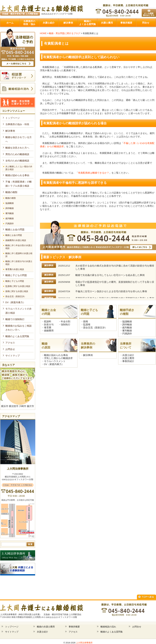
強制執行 (66, 324)
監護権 (87, 324)
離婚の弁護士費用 (46, 627)
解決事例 (68, 23)
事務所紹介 (128, 361)
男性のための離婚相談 (17, 154)
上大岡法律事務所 (84, 643)
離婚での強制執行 (15, 319)
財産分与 (49, 324)
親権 (86, 321)
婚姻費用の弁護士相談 (16, 240)
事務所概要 (126, 23)
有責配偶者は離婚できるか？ (94, 173)
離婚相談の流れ (108, 627)
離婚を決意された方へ (17, 148)
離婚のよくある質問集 (88, 23)
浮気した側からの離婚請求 (58, 358)
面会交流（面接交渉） (95, 327)
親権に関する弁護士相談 (17, 291)
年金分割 (66, 321)
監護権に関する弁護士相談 (18, 286)
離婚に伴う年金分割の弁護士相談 (19, 247)
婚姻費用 (49, 331)
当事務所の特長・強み (29, 23)
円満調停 (127, 334)
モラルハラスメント (55, 361)
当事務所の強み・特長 (17, 124)
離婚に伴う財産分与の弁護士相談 (19, 263)
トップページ (13, 118)
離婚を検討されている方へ (19, 139)
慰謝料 (48, 321)
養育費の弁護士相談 (15, 269)
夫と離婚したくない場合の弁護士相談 (19, 168)
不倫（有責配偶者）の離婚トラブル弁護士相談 (19, 184)
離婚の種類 (11, 192)
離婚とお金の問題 (15, 229)
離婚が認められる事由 (56, 355)
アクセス (10, 343)
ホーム (10, 23)
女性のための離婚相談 (17, 161)
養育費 (48, 327)
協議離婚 (127, 321)
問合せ (146, 23)
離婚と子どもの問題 (16, 275)
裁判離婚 (127, 327)
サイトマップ (13, 356)
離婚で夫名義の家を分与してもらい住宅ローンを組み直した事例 (110, 275)
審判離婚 (127, 331)
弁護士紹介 (49, 23)
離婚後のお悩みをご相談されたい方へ (19, 328)
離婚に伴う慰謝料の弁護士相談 (19, 255)
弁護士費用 (107, 23)
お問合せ (10, 349)
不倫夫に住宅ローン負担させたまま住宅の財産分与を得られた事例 (111, 291)
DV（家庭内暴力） (54, 364)
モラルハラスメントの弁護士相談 (19, 311)
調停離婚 (127, 324)
